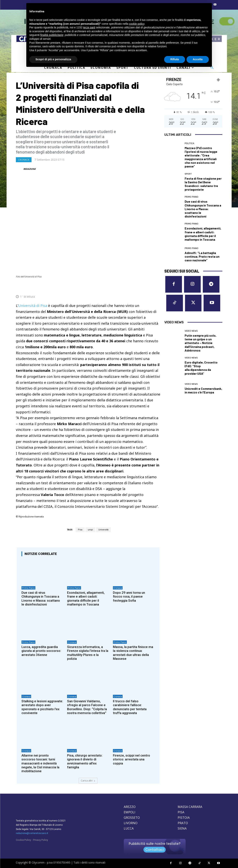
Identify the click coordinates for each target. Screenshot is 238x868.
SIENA (182, 828)
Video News (191, 331)
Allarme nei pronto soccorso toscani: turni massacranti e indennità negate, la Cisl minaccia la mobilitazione (40, 763)
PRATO (183, 823)
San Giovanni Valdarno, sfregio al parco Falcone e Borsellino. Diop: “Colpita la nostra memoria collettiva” (87, 707)
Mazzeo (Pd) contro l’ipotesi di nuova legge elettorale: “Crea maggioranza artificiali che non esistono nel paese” (201, 157)
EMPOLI (130, 812)
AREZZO (130, 807)
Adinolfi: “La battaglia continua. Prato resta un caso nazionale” (202, 256)
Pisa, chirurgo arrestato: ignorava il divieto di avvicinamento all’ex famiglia (85, 761)
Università (103, 530)
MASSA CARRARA (190, 807)
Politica (189, 143)
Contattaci (155, 850)
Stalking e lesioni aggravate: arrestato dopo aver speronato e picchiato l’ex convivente (42, 707)
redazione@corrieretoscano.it (32, 833)
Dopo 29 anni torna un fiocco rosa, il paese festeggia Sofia (129, 597)
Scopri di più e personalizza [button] (53, 59)
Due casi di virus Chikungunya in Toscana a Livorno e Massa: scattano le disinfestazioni (41, 598)
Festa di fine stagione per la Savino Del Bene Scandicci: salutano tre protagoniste (203, 184)
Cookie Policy (23, 840)
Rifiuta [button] (175, 59)
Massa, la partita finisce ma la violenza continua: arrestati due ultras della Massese (133, 653)
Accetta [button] (198, 59)
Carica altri (88, 781)
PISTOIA (184, 818)
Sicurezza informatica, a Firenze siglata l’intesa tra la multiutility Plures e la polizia (88, 653)
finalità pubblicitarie (52, 35)
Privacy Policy (41, 840)
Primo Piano (28, 588)
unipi (90, 530)
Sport (188, 174)
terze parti (89, 27)
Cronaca (24, 160)
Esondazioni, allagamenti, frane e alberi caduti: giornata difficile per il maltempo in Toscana (86, 598)
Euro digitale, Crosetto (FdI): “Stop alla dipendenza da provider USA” (201, 368)
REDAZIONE (29, 169)
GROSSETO (132, 818)
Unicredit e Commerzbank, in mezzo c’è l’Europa (203, 390)
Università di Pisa (33, 306)
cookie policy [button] (137, 24)
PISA (181, 812)
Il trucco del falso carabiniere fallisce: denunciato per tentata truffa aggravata (130, 707)
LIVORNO (131, 823)
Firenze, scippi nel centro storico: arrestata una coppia (131, 759)
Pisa (80, 530)
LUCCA (129, 828)
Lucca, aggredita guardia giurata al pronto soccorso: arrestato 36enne (41, 651)
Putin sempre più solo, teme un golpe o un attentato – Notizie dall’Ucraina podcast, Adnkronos (200, 343)
